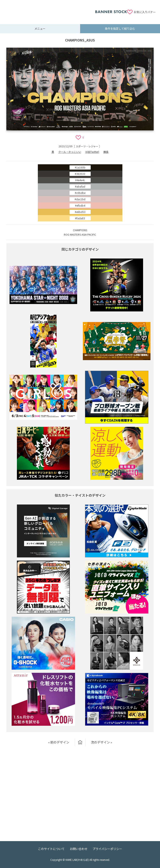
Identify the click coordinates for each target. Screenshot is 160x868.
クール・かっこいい (70, 152)
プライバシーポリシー (107, 849)
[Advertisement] (50, 10)
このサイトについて (51, 849)
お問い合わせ (79, 849)
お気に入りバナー (145, 12)
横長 (106, 152)
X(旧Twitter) (92, 152)
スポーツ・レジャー (87, 146)
